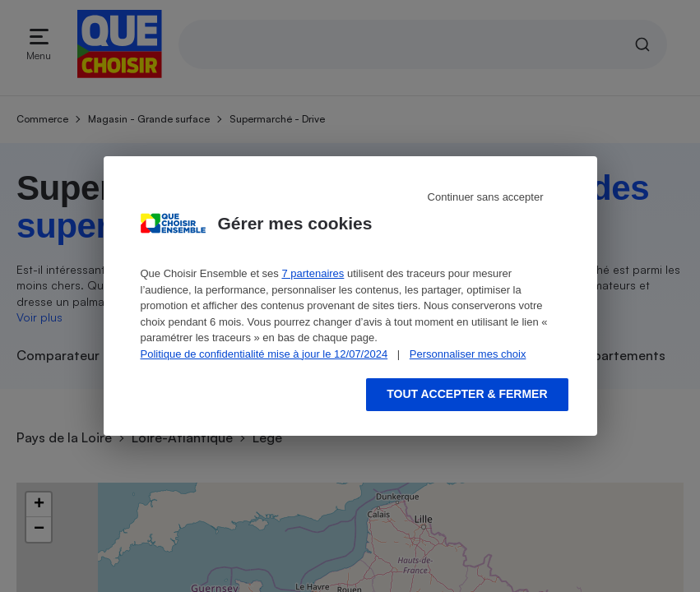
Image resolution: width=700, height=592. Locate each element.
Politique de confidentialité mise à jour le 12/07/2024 (264, 354)
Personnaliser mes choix (468, 354)
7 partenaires (313, 273)
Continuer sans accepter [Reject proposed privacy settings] (486, 197)
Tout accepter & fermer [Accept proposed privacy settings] (467, 394)
